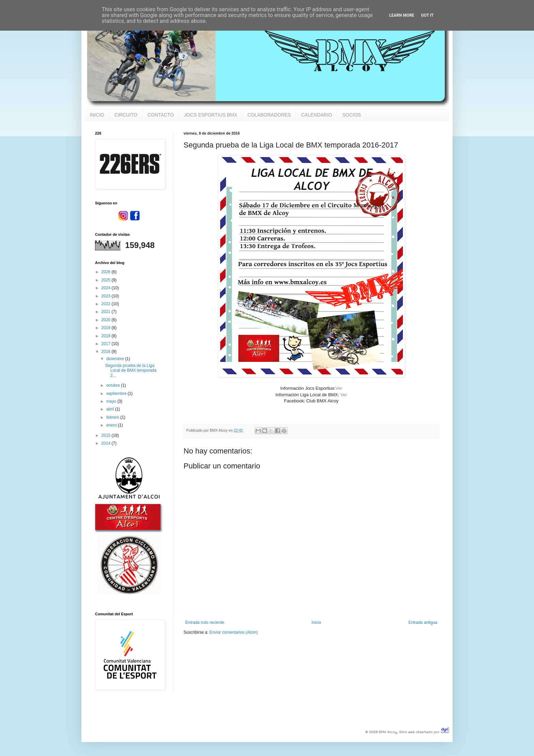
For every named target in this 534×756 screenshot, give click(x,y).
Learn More (402, 15)
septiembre (117, 394)
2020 (107, 320)
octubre (114, 385)
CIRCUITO (126, 115)
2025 (107, 280)
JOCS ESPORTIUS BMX (210, 115)
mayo (112, 401)
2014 (107, 443)
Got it (427, 15)
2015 (107, 435)
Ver (339, 388)
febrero (113, 417)
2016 (107, 352)
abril (111, 409)
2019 (107, 328)
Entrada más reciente (205, 622)
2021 (107, 312)
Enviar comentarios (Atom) (234, 632)
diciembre (116, 359)
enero (112, 425)
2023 (107, 296)
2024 (107, 288)
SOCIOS (351, 115)
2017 (107, 344)
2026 (107, 272)
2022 (107, 304)
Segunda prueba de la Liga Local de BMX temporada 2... (131, 371)
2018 (107, 336)
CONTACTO (161, 115)
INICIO (97, 115)
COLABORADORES (269, 115)
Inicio (316, 622)
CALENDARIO (317, 115)
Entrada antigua (423, 622)
